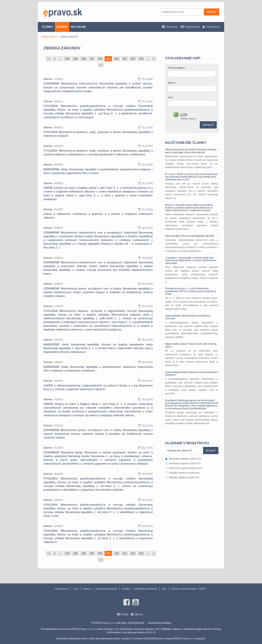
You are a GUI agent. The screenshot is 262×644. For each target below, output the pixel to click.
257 (92, 59)
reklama (87, 589)
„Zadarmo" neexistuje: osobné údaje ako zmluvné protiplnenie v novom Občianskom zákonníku (191, 260)
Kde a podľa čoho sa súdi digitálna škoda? (190, 236)
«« (49, 59)
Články (124, 614)
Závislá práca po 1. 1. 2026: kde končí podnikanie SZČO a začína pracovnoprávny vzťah (191, 291)
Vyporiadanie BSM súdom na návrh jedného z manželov (192, 373)
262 (133, 59)
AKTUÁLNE (78, 27)
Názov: (172, 83)
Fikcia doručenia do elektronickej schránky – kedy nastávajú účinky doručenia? (192, 151)
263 (141, 59)
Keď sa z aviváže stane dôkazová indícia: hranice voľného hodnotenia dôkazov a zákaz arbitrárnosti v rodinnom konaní (189, 208)
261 (125, 59)
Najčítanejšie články (186, 142)
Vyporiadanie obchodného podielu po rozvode (188, 317)
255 (75, 59)
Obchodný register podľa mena (184, 468)
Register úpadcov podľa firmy (183, 473)
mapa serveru (61, 589)
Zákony (138, 614)
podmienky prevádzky (106, 589)
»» (101, 65)
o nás (76, 589)
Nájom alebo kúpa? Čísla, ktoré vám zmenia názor (191, 345)
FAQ (164, 589)
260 (116, 59)
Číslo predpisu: (177, 68)
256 (84, 59)
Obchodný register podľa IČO (183, 463)
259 (108, 59)
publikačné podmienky (146, 589)
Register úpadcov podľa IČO (182, 477)
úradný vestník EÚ (69, 37)
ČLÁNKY (48, 27)
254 (67, 59)
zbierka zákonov (49, 37)
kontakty (126, 589)
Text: (171, 97)
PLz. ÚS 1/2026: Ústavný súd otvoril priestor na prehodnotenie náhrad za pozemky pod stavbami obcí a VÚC (191, 177)
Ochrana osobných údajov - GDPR (188, 589)
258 (100, 59)
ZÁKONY (62, 27)
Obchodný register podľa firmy (183, 459)
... (60, 59)
